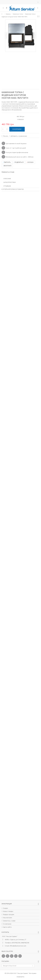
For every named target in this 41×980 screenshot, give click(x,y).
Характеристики (10, 182)
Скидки (5, 908)
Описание (7, 179)
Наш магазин (7, 918)
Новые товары (8, 911)
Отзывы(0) (7, 186)
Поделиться (19, 162)
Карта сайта (7, 927)
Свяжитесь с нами (9, 921)
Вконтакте (7, 166)
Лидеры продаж (8, 914)
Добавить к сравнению (19, 136)
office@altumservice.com (18, 946)
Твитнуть (7, 162)
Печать (6, 136)
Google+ (30, 162)
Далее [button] (35, 36)
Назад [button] (6, 36)
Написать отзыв (8, 172)
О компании (7, 924)
